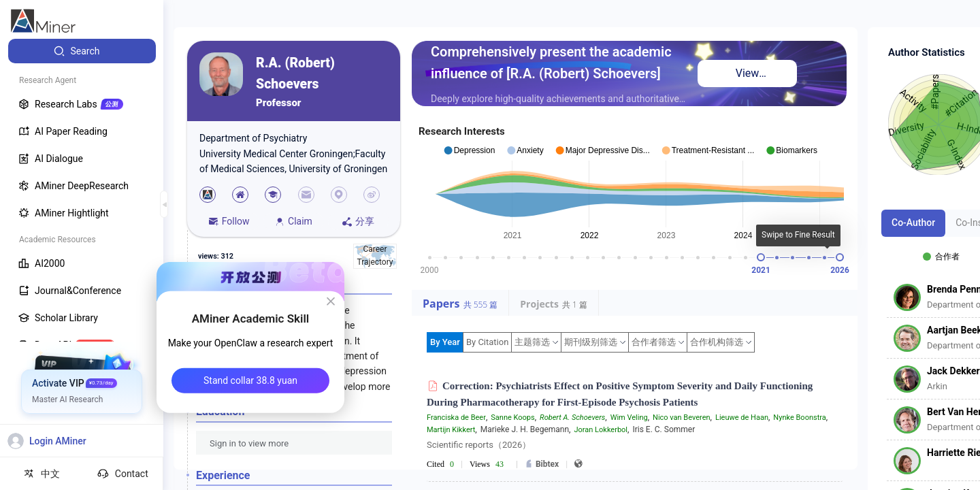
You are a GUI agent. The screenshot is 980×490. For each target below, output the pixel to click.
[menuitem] (82, 51)
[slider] (761, 257)
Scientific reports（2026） (479, 445)
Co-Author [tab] (913, 223)
